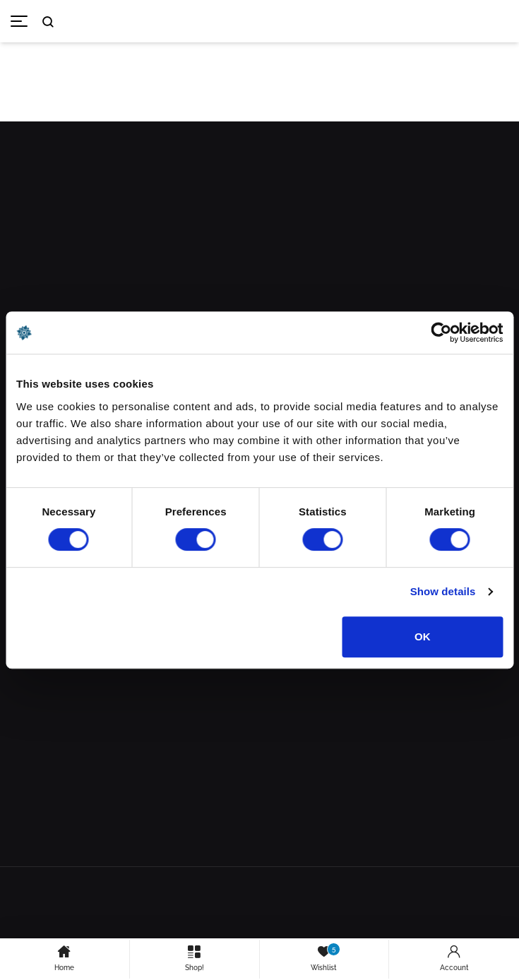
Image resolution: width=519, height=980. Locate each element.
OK (423, 637)
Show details (443, 591)
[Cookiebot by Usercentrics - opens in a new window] (441, 333)
